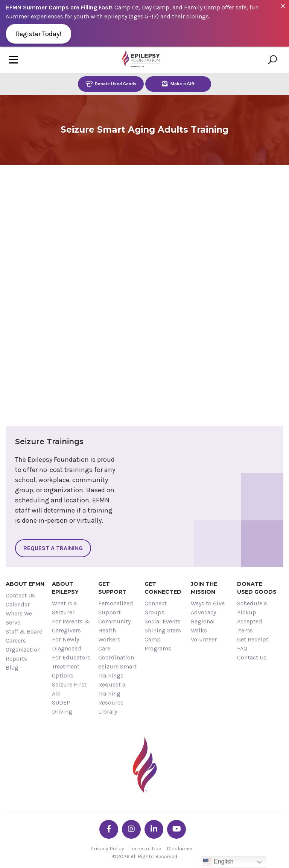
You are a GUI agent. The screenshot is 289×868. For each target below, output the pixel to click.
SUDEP (61, 702)
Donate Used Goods (111, 84)
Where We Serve (19, 618)
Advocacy (203, 612)
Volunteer (204, 639)
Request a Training (53, 548)
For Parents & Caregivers (71, 626)
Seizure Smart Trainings (117, 671)
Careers (16, 640)
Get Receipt (253, 639)
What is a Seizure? (64, 608)
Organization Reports (23, 654)
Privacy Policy (107, 849)
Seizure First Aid (69, 689)
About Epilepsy (65, 588)
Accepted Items (250, 626)
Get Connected (163, 588)
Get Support (112, 588)
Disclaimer (180, 849)
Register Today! (39, 34)
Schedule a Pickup (252, 608)
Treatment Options (66, 671)
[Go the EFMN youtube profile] (176, 829)
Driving (62, 711)
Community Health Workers (114, 630)
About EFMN (25, 584)
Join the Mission (204, 588)
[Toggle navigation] (14, 60)
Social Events (163, 621)
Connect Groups (156, 608)
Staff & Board (24, 631)
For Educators (71, 657)
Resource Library (111, 707)
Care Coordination (116, 653)
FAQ (242, 648)
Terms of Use (145, 849)
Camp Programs (158, 644)
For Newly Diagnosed (67, 644)
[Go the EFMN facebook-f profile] (109, 829)
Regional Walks (203, 626)
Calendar (18, 604)
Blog (12, 668)
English (218, 862)
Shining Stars (163, 630)
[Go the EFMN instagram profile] (131, 829)
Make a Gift (178, 84)
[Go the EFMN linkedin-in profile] (154, 829)
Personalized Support (116, 608)
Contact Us (20, 595)
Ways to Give (208, 603)
